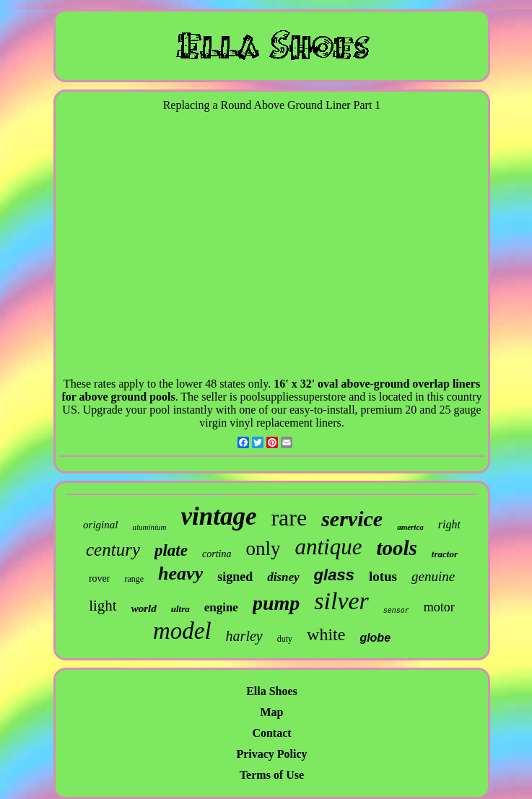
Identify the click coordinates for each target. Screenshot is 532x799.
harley (244, 636)
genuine (433, 576)
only (263, 549)
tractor (445, 554)
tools (396, 548)
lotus (383, 576)
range (134, 579)
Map (272, 712)
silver (341, 601)
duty (285, 639)
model (182, 631)
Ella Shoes (272, 691)
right (449, 524)
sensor (396, 611)
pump (276, 603)
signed (235, 577)
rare (289, 518)
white (326, 634)
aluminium (149, 527)
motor (439, 607)
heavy (180, 573)
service (352, 519)
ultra (180, 609)
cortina (217, 554)
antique (328, 547)
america (410, 527)
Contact (271, 733)
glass (334, 575)
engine (221, 607)
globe (375, 638)
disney (283, 577)
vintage (218, 516)
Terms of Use (272, 775)
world (144, 608)
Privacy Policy (271, 754)
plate (171, 550)
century (113, 550)
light (103, 606)
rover (100, 578)
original (100, 525)
